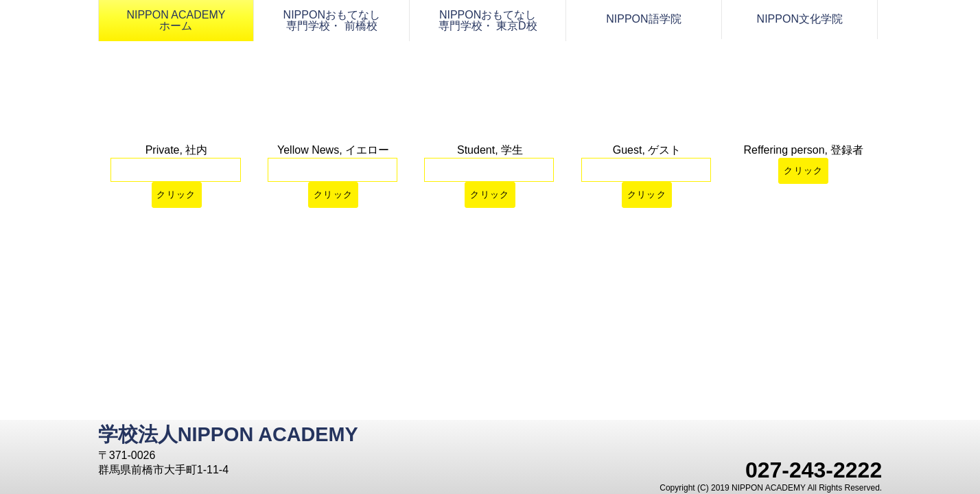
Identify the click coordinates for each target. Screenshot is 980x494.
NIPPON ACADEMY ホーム (176, 20)
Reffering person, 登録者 (804, 150)
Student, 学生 (490, 150)
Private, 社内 (177, 150)
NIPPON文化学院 (800, 19)
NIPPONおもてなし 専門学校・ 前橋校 (332, 20)
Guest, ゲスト (647, 150)
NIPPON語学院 (643, 19)
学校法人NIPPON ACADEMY (228, 434)
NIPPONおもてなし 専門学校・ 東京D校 (488, 20)
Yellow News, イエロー (333, 150)
